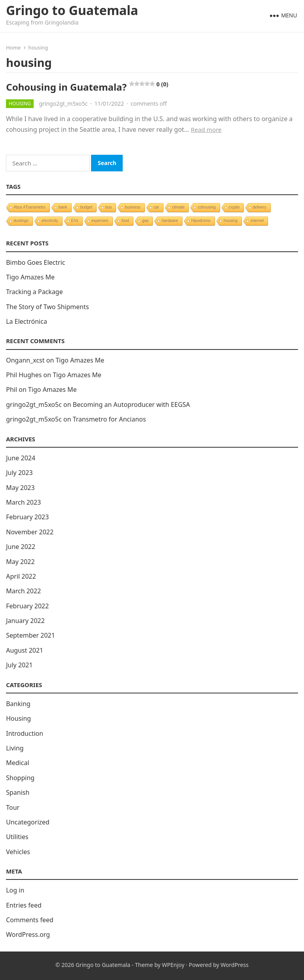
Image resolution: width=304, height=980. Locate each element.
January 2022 (25, 621)
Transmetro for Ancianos (109, 419)
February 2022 (27, 606)
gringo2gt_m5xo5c (63, 104)
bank (63, 207)
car (156, 207)
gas (145, 221)
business (132, 207)
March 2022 (23, 591)
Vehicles (18, 852)
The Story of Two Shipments (47, 307)
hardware (170, 221)
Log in (15, 890)
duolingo (21, 221)
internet (257, 221)
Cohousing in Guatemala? (87, 87)
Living (15, 748)
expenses (100, 221)
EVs (75, 221)
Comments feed (30, 920)
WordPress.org (28, 934)
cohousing (207, 207)
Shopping (20, 778)
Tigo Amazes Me (30, 277)
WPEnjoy (173, 965)
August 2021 (25, 650)
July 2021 (19, 665)
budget (86, 207)
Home (13, 47)
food (125, 221)
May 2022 (20, 562)
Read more (206, 129)
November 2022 (30, 532)
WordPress (235, 965)
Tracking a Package (34, 292)
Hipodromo (201, 221)
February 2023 (27, 517)
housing (231, 221)
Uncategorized (28, 822)
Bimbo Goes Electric (35, 262)
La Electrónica (27, 321)
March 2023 (23, 502)
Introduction (25, 733)
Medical (17, 763)
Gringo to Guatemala (72, 10)
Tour (13, 807)
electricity (50, 221)
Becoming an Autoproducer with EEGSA (131, 405)
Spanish (18, 792)
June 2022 (21, 547)
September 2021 (30, 635)
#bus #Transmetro (29, 207)
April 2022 (21, 576)
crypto (234, 207)
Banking (18, 704)
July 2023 (19, 473)
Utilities (17, 837)
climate (179, 207)
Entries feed (24, 905)
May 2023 (20, 488)
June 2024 (21, 458)
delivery (259, 207)
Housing (20, 104)
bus (108, 207)
